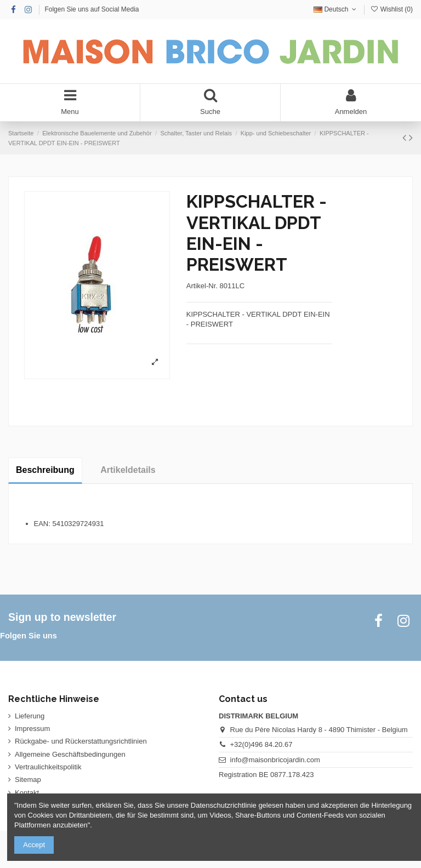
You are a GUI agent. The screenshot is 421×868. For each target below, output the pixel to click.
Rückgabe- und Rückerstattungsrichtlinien (81, 741)
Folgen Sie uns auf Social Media (92, 9)
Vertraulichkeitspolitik (48, 767)
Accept (34, 845)
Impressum (32, 729)
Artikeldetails (128, 470)
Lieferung (30, 716)
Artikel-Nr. (202, 286)
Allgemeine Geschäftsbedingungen (70, 754)
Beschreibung (45, 470)
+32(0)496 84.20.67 (261, 744)
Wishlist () (391, 9)
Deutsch (336, 9)
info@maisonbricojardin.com (275, 760)
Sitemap (28, 780)
